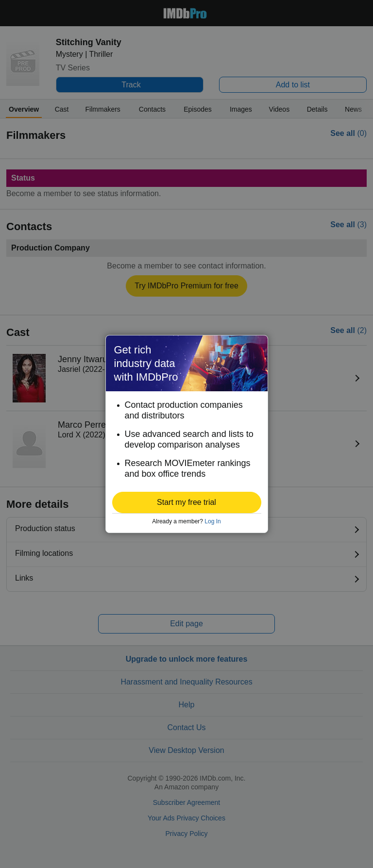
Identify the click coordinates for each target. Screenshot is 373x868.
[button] (187, 502)
